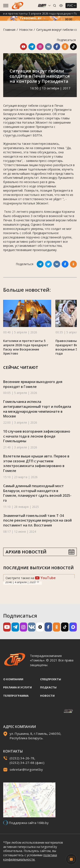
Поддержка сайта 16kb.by (29, 823)
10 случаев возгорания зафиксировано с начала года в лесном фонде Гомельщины (37, 436)
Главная (9, 30)
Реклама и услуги (17, 687)
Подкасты (48, 687)
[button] (72, 314)
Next (38, 582)
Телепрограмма (16, 696)
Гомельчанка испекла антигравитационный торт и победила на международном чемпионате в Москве (37, 409)
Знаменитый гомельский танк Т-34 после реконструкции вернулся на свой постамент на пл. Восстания (37, 520)
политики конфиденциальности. (30, 857)
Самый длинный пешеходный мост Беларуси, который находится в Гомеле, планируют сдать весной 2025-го (37, 493)
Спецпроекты (51, 679)
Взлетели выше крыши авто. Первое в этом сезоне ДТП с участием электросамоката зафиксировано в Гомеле (36, 463)
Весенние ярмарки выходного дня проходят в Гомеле (33, 384)
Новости (26, 30)
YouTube (45, 578)
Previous (35, 582)
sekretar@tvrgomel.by (26, 769)
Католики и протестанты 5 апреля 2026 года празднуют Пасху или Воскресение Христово (26, 347)
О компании (13, 679)
